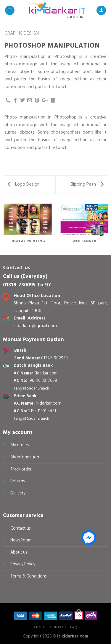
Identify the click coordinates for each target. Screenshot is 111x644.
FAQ (74, 627)
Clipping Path (87, 184)
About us (19, 552)
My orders (20, 445)
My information (25, 457)
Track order (21, 469)
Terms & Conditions (29, 576)
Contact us (21, 528)
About (40, 627)
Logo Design (24, 184)
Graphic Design (22, 33)
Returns (18, 481)
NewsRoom (21, 540)
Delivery (18, 493)
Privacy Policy (23, 564)
